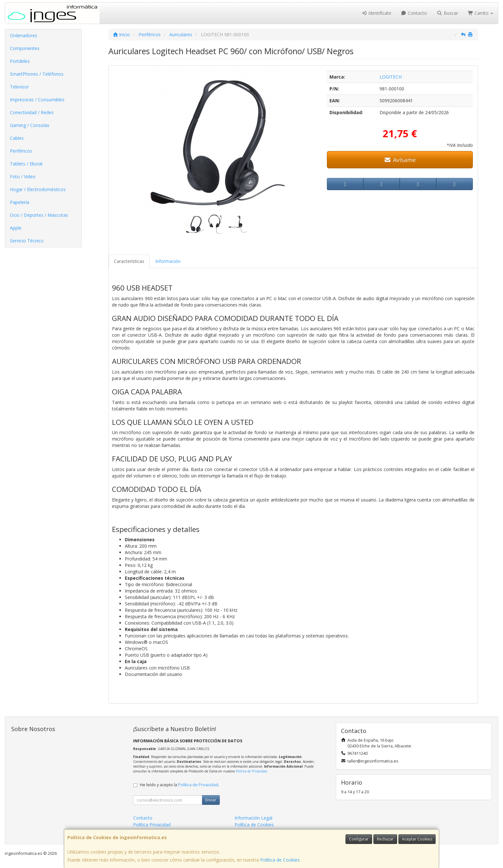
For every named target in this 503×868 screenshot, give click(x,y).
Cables (17, 138)
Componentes (25, 48)
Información (168, 261)
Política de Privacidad (251, 771)
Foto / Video (23, 177)
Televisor (19, 87)
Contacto (414, 13)
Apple (16, 228)
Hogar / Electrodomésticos (38, 189)
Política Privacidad (152, 825)
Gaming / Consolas (30, 125)
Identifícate (376, 13)
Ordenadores (24, 35)
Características (129, 261)
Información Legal (253, 818)
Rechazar (385, 839)
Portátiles (20, 61)
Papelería (20, 202)
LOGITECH (391, 77)
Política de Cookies (280, 860)
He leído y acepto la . (179, 785)
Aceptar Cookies (417, 839)
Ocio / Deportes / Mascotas (39, 215)
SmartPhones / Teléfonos (37, 74)
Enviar (211, 800)
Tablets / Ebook (26, 164)
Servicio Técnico (27, 241)
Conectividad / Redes (32, 112)
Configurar (359, 839)
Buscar (447, 13)
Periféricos (21, 151)
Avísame (400, 160)
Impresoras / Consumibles (37, 100)
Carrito (481, 13)
